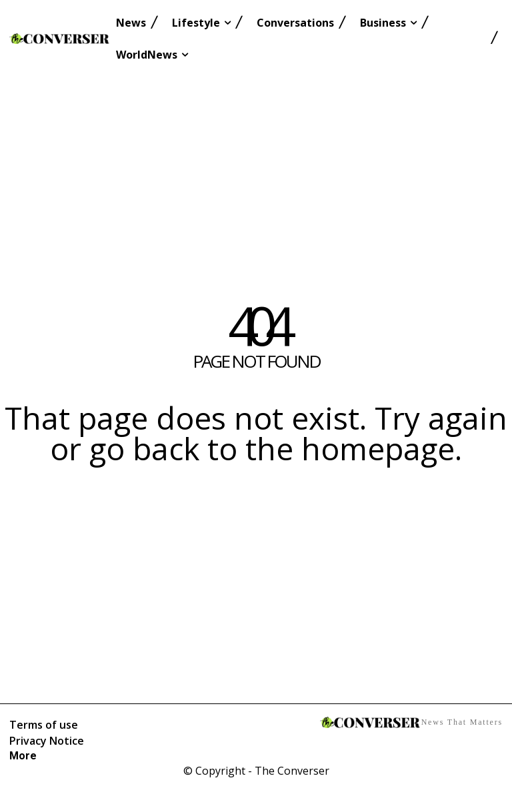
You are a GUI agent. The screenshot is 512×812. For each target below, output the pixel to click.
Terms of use (44, 725)
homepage (378, 448)
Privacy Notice (47, 741)
